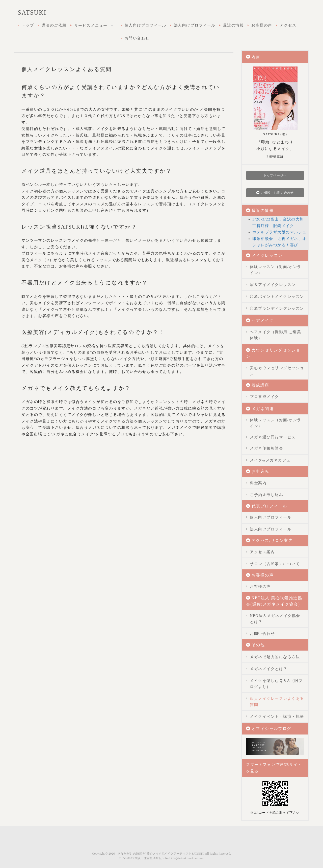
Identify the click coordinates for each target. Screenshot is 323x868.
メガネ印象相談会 (266, 448)
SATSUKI (32, 13)
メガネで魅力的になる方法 (275, 657)
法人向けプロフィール (195, 25)
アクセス (288, 25)
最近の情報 (234, 25)
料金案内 (258, 483)
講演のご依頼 (54, 25)
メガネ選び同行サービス (273, 437)
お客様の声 (262, 25)
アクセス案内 (262, 552)
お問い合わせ (137, 38)
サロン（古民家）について (275, 564)
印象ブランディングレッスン (277, 308)
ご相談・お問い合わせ (275, 193)
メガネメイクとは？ (269, 669)
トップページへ (275, 175)
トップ (28, 25)
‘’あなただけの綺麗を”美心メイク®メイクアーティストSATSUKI (160, 854)
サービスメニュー (96, 26)
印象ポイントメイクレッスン (277, 297)
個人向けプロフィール (145, 25)
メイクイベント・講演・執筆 (277, 717)
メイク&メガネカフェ (270, 460)
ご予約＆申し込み (266, 495)
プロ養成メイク (264, 397)
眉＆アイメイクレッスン (273, 285)
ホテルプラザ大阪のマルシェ (279, 232)
